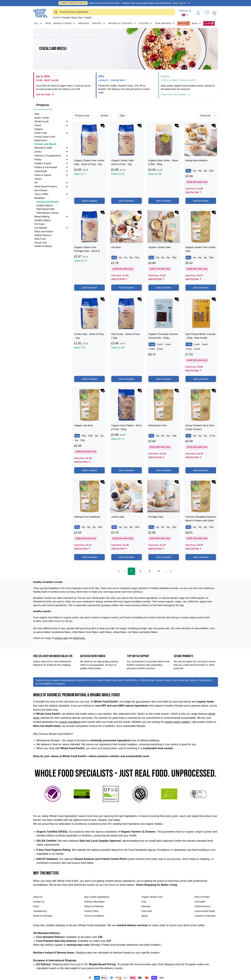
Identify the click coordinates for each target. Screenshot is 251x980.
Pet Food (39, 224)
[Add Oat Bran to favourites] (140, 195)
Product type (82, 116)
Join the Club (45, 94)
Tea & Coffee (41, 194)
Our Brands (165, 23)
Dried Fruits (41, 133)
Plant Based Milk (46, 209)
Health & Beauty (43, 246)
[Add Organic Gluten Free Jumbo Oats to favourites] (214, 195)
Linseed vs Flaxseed (205, 814)
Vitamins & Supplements (48, 156)
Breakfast (40, 198)
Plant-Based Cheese (48, 213)
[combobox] (114, 12)
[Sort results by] (208, 116)
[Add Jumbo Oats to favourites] (140, 402)
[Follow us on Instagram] (92, 974)
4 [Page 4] (159, 469)
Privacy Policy (92, 809)
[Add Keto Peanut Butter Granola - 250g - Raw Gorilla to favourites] (214, 264)
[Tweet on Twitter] (86, 974)
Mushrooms (41, 140)
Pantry (99, 23)
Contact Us (39, 800)
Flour (80, 17)
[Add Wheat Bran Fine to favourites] (177, 333)
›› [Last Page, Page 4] (171, 469)
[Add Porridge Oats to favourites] (177, 402)
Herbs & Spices (43, 175)
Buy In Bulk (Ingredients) (97, 795)
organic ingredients (70, 620)
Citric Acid (147, 809)
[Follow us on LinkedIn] (99, 974)
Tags (122, 116)
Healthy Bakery (45, 205)
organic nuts (61, 536)
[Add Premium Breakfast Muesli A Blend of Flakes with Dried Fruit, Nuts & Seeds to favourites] (214, 402)
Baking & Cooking (122, 23)
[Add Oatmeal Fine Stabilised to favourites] (103, 402)
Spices (74, 17)
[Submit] (56, 12)
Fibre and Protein (44, 231)
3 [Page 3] (150, 469)
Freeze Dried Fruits (45, 137)
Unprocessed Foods (205, 809)
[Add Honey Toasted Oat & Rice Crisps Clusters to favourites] (214, 333)
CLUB (209, 23)
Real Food (40, 239)
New (48, 23)
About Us (38, 795)
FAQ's (36, 804)
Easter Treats (42, 118)
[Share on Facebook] (80, 974)
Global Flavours (43, 235)
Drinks (38, 152)
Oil (36, 182)
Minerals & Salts (43, 148)
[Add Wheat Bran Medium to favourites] (214, 126)
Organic (84, 23)
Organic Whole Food (152, 795)
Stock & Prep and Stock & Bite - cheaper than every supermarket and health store (122, 3)
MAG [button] (197, 23)
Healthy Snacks (43, 163)
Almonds (66, 17)
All (39, 23)
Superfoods (41, 171)
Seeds (88, 17)
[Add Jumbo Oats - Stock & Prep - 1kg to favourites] (103, 264)
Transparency (40, 809)
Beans (145, 814)
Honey (38, 179)
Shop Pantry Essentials (175, 94)
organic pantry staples (177, 620)
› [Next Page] (166, 469)
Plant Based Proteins (46, 186)
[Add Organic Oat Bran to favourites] (103, 333)
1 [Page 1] (131, 469)
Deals (183, 23)
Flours (146, 23)
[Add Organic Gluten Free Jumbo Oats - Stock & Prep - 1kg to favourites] (103, 126)
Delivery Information (95, 800)
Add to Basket (89, 183)
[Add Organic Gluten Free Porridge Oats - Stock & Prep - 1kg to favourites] (103, 195)
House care (41, 242)
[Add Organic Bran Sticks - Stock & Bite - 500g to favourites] (177, 126)
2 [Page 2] (140, 469)
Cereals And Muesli (48, 202)
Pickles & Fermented (46, 167)
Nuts (144, 800)
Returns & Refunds (94, 804)
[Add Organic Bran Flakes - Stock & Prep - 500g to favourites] (140, 333)
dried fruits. (80, 536)
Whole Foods (65, 23)
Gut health (200, 800)
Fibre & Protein (202, 795)
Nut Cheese (41, 190)
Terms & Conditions (94, 814)
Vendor (104, 116)
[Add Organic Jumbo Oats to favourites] (177, 195)
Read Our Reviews (43, 814)
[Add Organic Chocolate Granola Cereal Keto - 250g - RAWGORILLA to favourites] (177, 264)
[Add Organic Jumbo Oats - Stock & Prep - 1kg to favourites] (140, 126)
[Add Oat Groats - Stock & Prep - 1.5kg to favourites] (140, 264)
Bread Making (42, 216)
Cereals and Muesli (46, 144)
